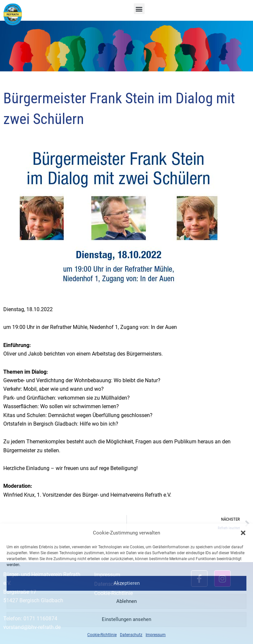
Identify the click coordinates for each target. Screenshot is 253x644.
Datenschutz (131, 635)
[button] (243, 533)
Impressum (156, 635)
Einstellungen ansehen (126, 619)
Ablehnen (126, 601)
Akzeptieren (127, 583)
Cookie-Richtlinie (102, 635)
